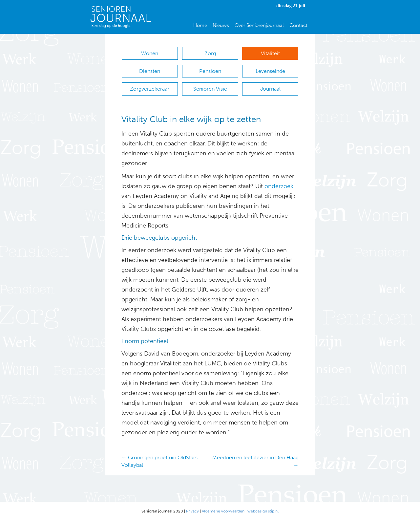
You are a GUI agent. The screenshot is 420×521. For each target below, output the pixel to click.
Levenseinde (270, 71)
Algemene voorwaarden (223, 511)
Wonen (150, 53)
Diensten (150, 71)
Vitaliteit (270, 53)
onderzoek (279, 186)
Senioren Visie (210, 89)
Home (200, 25)
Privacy (192, 511)
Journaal (270, 89)
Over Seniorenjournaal (259, 25)
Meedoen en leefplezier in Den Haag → (255, 461)
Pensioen (210, 71)
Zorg (210, 53)
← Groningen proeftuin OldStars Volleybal (159, 461)
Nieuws (221, 25)
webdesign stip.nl (263, 511)
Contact (298, 25)
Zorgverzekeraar (150, 89)
